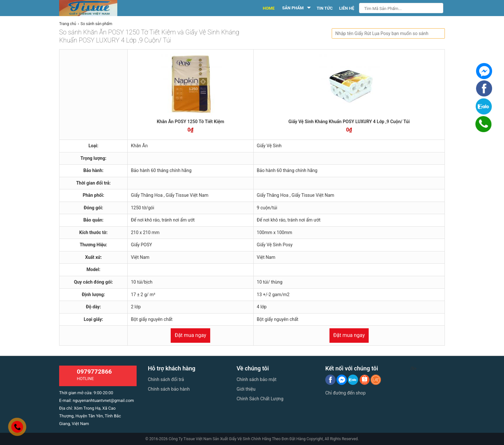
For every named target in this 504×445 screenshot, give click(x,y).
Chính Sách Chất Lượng (260, 399)
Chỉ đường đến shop (346, 393)
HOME (269, 8)
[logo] (95, 8)
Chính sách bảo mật (256, 379)
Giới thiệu (246, 389)
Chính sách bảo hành (169, 389)
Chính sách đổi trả (166, 379)
